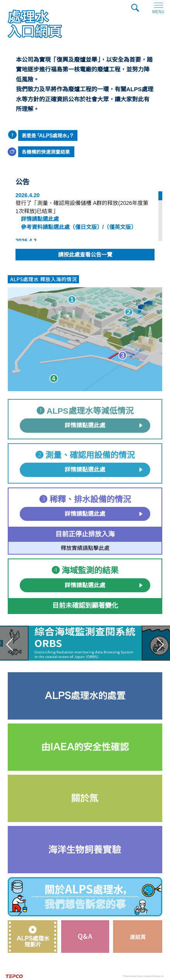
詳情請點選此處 (85, 425)
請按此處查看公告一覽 (85, 255)
